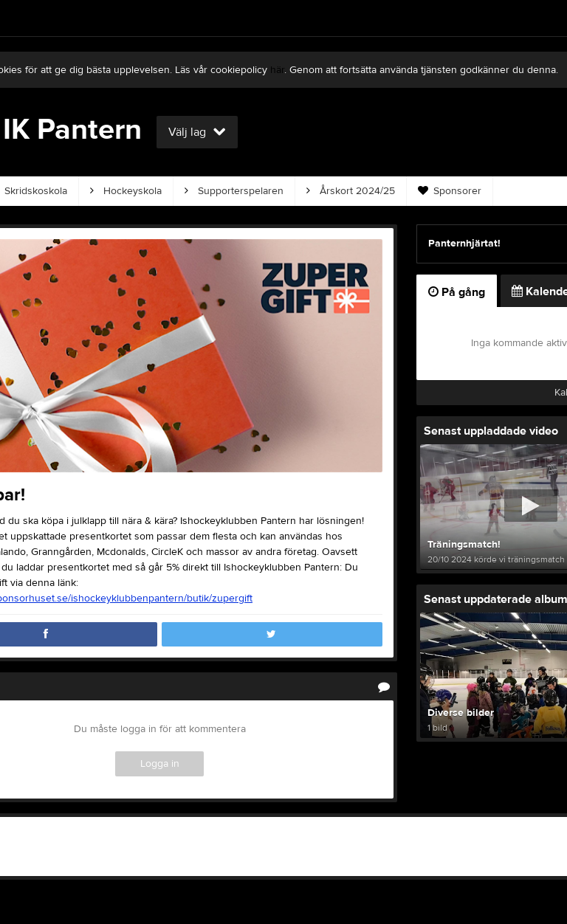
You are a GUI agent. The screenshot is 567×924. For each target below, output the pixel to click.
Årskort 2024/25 (351, 191)
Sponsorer (450, 191)
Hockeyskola (126, 191)
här (277, 70)
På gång (457, 292)
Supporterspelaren (234, 191)
